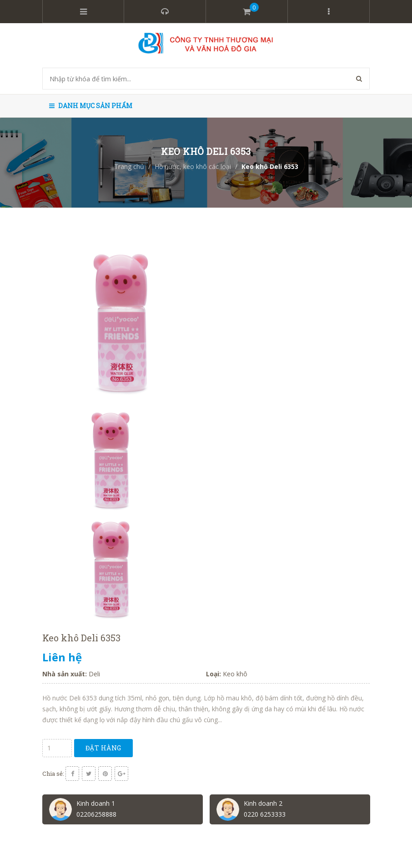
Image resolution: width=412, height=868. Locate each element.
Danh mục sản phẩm (91, 106)
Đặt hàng (103, 748)
